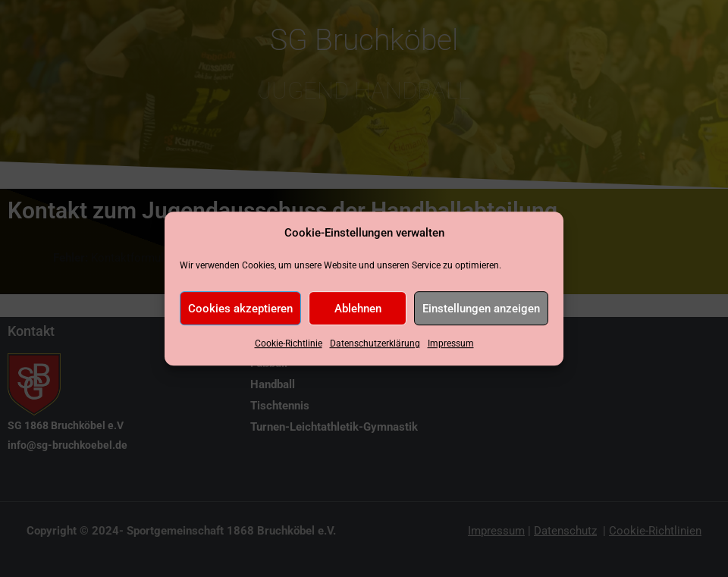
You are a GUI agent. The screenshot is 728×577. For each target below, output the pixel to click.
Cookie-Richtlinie (289, 344)
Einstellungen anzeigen (481, 309)
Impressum (451, 344)
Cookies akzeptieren (240, 309)
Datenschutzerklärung (375, 344)
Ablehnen (358, 309)
